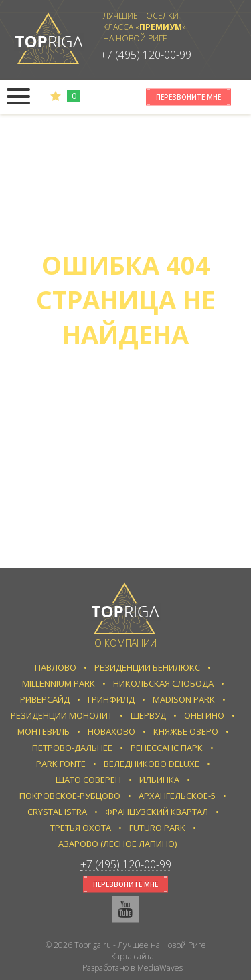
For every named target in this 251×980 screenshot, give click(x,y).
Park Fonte (61, 764)
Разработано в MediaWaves (133, 968)
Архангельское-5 (177, 796)
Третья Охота (81, 828)
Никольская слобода (163, 683)
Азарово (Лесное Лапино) (117, 844)
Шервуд (148, 715)
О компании (125, 643)
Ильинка (159, 780)
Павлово (56, 667)
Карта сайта (133, 956)
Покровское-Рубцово (70, 796)
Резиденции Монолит (62, 715)
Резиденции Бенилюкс (147, 667)
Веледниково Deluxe (152, 764)
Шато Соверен (88, 780)
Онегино (204, 715)
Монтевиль (44, 731)
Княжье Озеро (186, 731)
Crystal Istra (57, 812)
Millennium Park (59, 683)
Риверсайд (45, 699)
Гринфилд (111, 699)
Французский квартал (157, 812)
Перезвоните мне (188, 97)
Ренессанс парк (167, 748)
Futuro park (157, 828)
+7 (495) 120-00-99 (146, 55)
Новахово (111, 731)
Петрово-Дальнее (72, 748)
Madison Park (184, 699)
